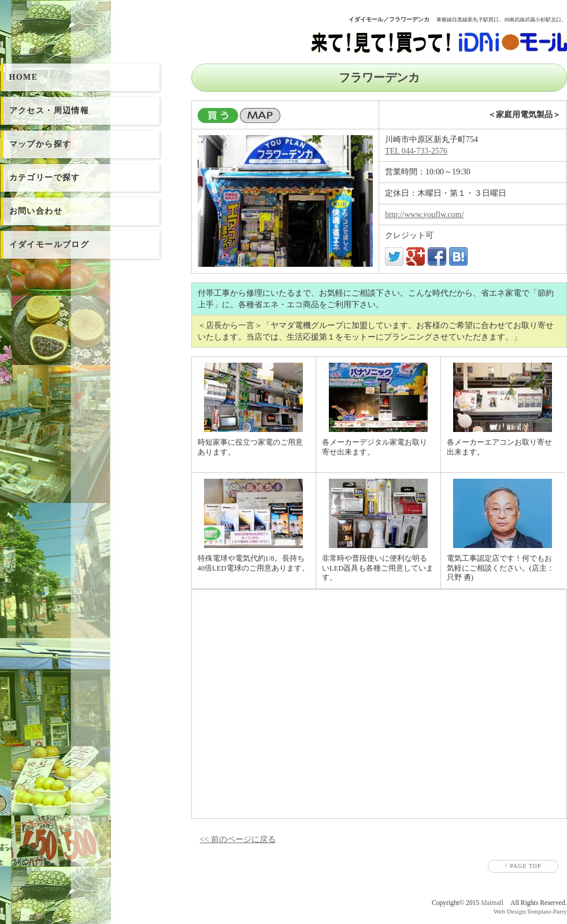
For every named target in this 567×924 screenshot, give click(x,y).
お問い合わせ (36, 211)
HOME (24, 77)
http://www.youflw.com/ (425, 215)
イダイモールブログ (49, 245)
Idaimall (492, 903)
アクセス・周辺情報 (49, 111)
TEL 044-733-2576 (416, 151)
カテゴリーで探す (45, 178)
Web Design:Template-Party (530, 911)
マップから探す (40, 144)
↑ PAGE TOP (523, 866)
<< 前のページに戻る (238, 839)
